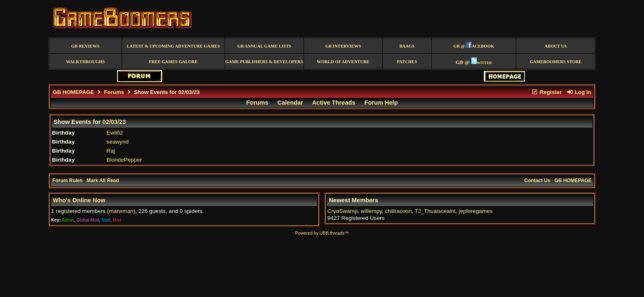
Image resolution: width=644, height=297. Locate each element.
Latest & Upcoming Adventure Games (173, 46)
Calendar (290, 103)
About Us (556, 46)
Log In (579, 92)
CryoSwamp (343, 211)
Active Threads (334, 103)
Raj (110, 151)
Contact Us (537, 180)
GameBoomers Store (556, 62)
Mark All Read (103, 180)
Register (547, 92)
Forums (114, 92)
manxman (121, 211)
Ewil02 (115, 133)
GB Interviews (343, 46)
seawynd (117, 142)
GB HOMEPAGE (74, 92)
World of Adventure (343, 62)
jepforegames (476, 211)
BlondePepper (124, 160)
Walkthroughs (85, 62)
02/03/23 (114, 122)
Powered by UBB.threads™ (322, 233)
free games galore (173, 62)
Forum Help (381, 103)
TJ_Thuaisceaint (435, 211)
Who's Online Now (79, 200)
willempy (371, 211)
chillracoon (398, 211)
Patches (407, 62)
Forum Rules (68, 180)
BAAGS (407, 46)
